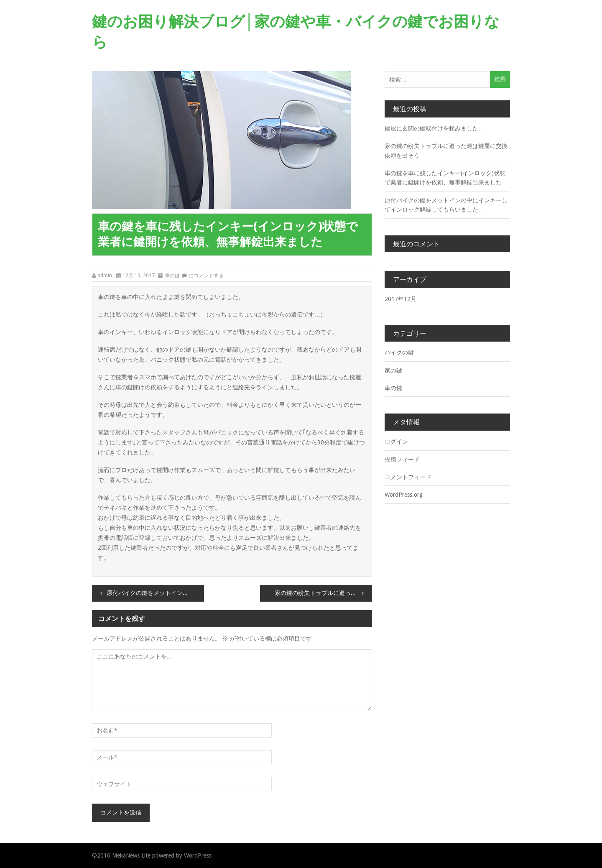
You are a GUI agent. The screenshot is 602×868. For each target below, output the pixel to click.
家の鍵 (393, 370)
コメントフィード (408, 477)
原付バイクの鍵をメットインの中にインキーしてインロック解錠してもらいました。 (155, 593)
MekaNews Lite (131, 855)
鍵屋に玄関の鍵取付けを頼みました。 (434, 128)
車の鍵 (172, 276)
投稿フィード (402, 460)
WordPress (198, 855)
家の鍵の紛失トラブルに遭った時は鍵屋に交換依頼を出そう (323, 593)
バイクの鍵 (399, 352)
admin (105, 276)
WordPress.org (404, 495)
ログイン (396, 442)
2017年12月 (400, 299)
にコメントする (206, 276)
